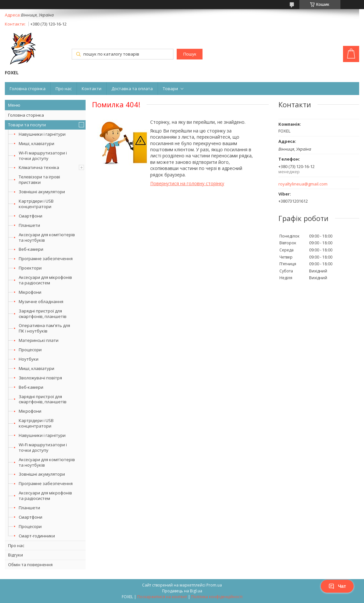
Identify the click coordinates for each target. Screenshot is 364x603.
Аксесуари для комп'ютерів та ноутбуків (47, 237)
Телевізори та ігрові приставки (39, 180)
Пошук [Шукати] (190, 54)
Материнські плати (39, 340)
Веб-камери (31, 249)
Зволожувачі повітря (40, 378)
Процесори (30, 350)
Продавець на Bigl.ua (182, 591)
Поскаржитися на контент (162, 597)
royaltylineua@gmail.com (303, 184)
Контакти (92, 89)
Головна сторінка (28, 89)
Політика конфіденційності (217, 597)
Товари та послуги (27, 125)
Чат (337, 586)
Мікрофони (30, 292)
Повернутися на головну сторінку (187, 183)
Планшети (29, 225)
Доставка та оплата (132, 89)
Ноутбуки (29, 359)
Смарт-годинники (37, 536)
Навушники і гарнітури (42, 134)
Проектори (30, 268)
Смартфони (31, 216)
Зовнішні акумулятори (42, 192)
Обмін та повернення (30, 565)
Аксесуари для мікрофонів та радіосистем (45, 280)
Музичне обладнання (41, 301)
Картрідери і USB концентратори (36, 204)
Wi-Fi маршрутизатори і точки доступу (43, 156)
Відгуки (16, 555)
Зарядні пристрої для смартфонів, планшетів (43, 314)
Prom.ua (214, 585)
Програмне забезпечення (46, 259)
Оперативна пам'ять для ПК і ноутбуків (44, 328)
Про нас (64, 89)
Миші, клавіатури (36, 143)
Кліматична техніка (39, 167)
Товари (170, 89)
